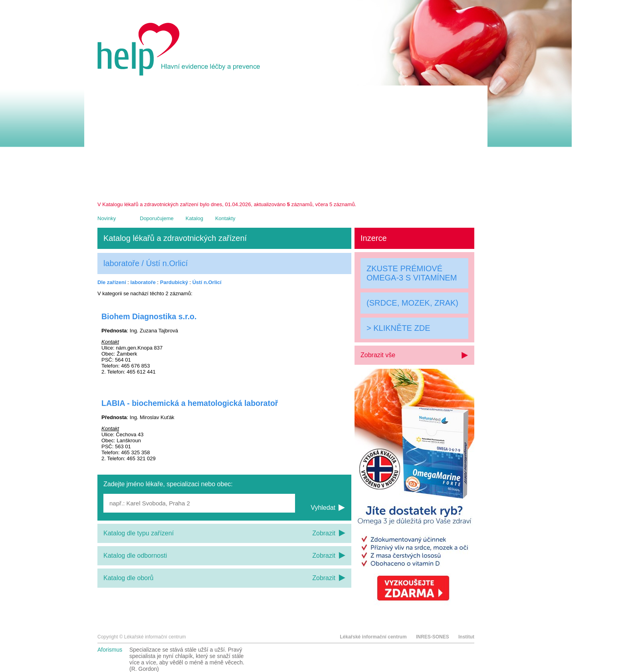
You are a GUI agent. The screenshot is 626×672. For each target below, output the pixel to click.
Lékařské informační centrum (373, 637)
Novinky (107, 218)
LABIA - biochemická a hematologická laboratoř (190, 403)
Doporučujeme (157, 218)
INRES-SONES (433, 637)
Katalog (194, 218)
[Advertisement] (286, 141)
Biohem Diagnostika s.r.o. (149, 316)
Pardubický (174, 282)
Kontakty (225, 218)
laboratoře (143, 282)
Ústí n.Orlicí (207, 282)
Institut (466, 637)
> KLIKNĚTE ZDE (398, 328)
